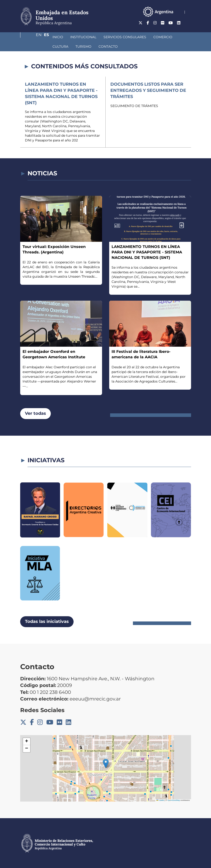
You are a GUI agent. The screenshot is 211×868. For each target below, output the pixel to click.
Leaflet (160, 800)
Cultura (162, 37)
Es (189, 23)
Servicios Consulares (100, 37)
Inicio (33, 37)
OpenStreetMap (174, 800)
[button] (106, 763)
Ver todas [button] (35, 413)
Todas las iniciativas (47, 621)
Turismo (35, 47)
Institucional (58, 37)
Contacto (60, 47)
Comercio (138, 37)
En (179, 23)
